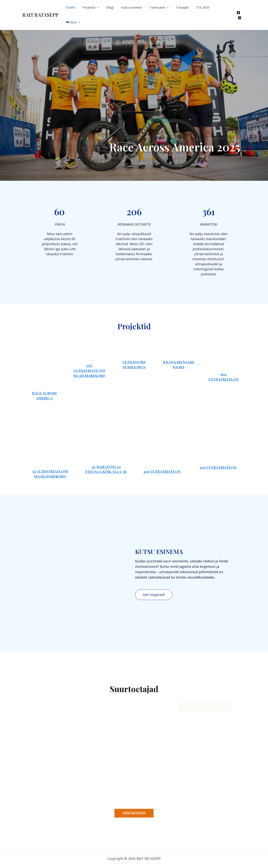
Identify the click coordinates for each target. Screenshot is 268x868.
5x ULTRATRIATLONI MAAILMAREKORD (50, 773)
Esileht (80, 7)
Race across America (44, 688)
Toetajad (184, 7)
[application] (105, 7)
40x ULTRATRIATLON (162, 749)
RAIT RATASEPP (40, 7)
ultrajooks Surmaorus (134, 361)
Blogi (117, 7)
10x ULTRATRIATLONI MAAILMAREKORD (89, 364)
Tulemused (162, 7)
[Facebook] (238, 8)
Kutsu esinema (137, 7)
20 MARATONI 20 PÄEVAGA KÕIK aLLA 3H (106, 768)
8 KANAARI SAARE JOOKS (179, 361)
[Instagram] (244, 8)
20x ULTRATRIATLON (218, 765)
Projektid (99, 7)
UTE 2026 (203, 7)
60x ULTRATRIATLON (224, 362)
